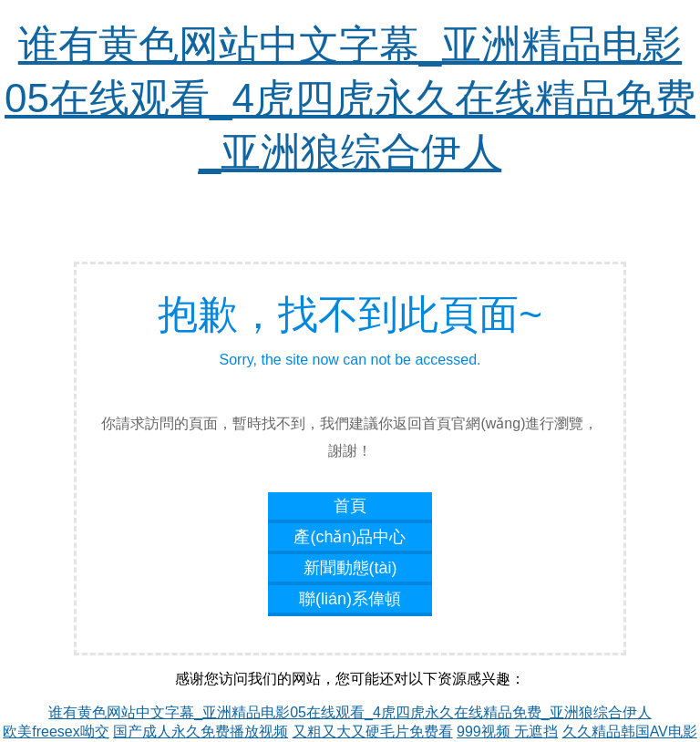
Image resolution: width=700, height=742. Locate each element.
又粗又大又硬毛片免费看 (373, 732)
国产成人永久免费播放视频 (201, 732)
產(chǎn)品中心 (350, 537)
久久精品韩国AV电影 (630, 732)
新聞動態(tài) (350, 568)
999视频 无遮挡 (507, 732)
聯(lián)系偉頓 (350, 599)
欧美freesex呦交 (56, 732)
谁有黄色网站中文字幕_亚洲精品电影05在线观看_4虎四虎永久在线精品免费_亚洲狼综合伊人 (350, 98)
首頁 (350, 506)
